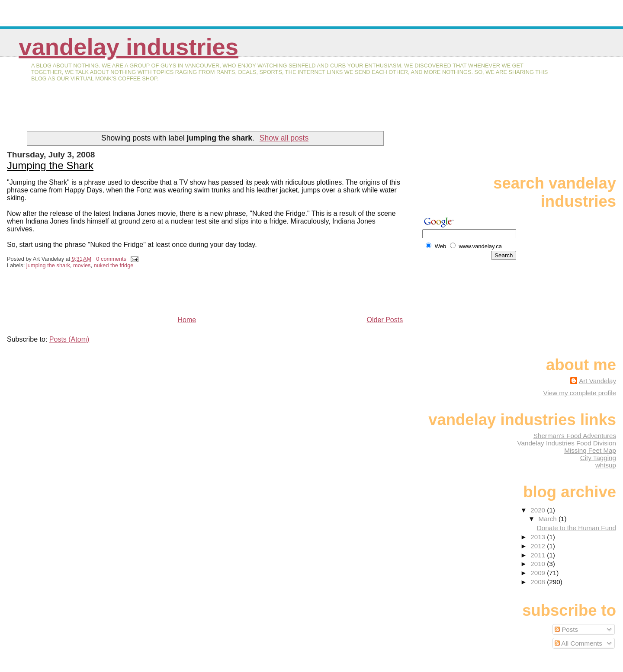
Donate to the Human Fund (576, 528)
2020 (539, 510)
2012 (539, 546)
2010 (539, 564)
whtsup (606, 465)
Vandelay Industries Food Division (567, 443)
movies (82, 265)
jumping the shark (48, 265)
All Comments (578, 643)
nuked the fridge (114, 265)
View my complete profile (580, 393)
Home (187, 320)
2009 (539, 573)
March (549, 519)
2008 (539, 582)
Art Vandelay (597, 381)
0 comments (111, 259)
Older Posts (385, 320)
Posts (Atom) (69, 339)
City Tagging (598, 458)
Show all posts (284, 138)
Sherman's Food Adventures (575, 436)
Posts (566, 629)
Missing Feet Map (590, 450)
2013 (539, 537)
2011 (539, 555)
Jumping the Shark (50, 165)
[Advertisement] (108, 112)
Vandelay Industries (128, 47)
